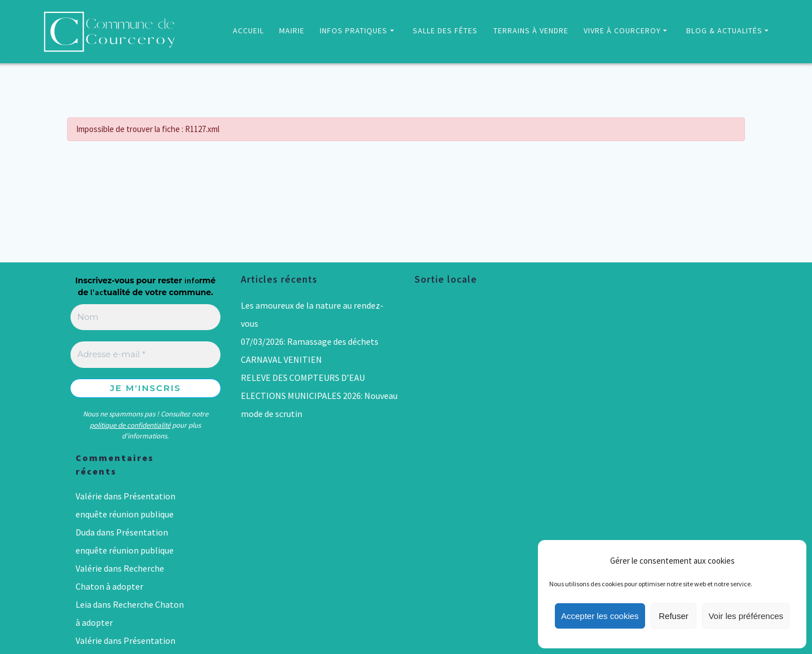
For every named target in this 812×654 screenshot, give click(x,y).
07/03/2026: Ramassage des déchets (310, 341)
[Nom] (145, 317)
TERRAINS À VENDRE (531, 30)
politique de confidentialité (130, 425)
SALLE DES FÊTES (445, 30)
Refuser (674, 616)
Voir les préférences (746, 616)
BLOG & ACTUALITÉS (724, 30)
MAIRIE (292, 30)
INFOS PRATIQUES (354, 30)
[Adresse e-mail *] (145, 355)
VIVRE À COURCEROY (622, 30)
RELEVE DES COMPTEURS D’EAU (303, 378)
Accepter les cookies (600, 616)
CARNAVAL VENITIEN (281, 359)
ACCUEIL (248, 30)
